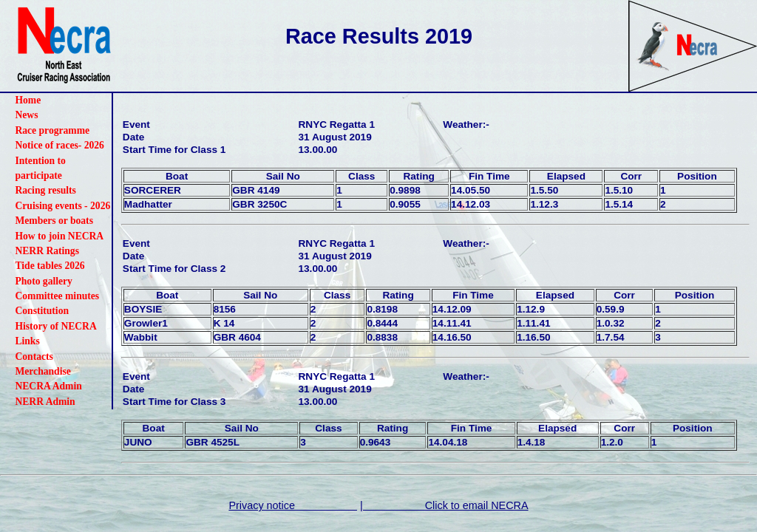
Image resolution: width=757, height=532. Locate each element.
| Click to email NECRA (444, 505)
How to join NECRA (59, 236)
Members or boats (54, 221)
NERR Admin (45, 402)
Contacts (34, 357)
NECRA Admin (48, 386)
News (26, 115)
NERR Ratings (47, 251)
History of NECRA (55, 326)
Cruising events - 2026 (62, 206)
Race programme (52, 130)
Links (27, 341)
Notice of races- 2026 (59, 145)
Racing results (45, 190)
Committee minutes (57, 296)
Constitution (42, 311)
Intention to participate (40, 168)
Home (28, 100)
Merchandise (43, 371)
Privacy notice (293, 505)
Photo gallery (43, 281)
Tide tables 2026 (50, 266)
